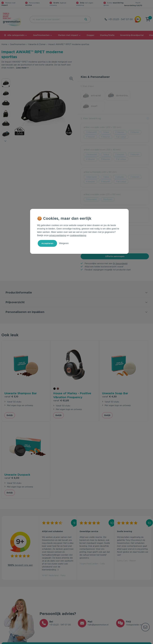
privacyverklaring (58, 235)
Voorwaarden (106, 641)
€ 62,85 (50, 382)
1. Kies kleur (87, 86)
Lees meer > (22, 68)
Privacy (121, 641)
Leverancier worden (87, 605)
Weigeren (64, 243)
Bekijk (10, 397)
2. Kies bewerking (91, 108)
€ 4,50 (87, 375)
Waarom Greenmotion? (127, 596)
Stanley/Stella (107, 35)
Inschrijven (124, 561)
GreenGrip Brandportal (132, 35)
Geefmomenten (41, 35)
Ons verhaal (122, 592)
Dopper (91, 35)
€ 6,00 (125, 375)
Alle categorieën (14, 35)
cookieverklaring (78, 235)
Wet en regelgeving (49, 601)
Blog (118, 605)
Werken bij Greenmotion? (128, 601)
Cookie (133, 641)
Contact (43, 592)
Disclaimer (147, 641)
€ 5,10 (11, 379)
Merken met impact (68, 35)
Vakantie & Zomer (37, 44)
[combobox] (56, 19)
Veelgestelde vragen (50, 596)
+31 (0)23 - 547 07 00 (121, 19)
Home (4, 44)
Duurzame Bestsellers (88, 601)
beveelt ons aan (20, 469)
